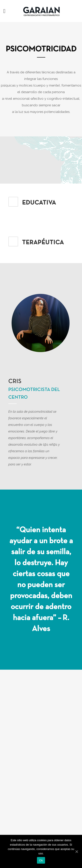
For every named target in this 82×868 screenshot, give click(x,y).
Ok (41, 860)
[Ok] (77, 852)
